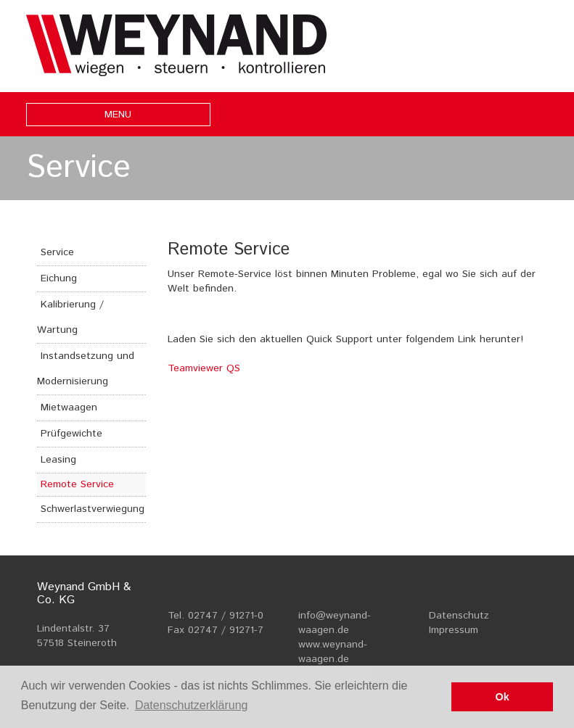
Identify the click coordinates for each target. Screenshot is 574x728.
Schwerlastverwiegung (93, 509)
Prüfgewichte (71, 434)
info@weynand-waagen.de (335, 623)
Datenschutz (459, 616)
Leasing (58, 460)
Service (57, 252)
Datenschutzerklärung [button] (192, 705)
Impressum (454, 630)
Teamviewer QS (204, 368)
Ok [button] (503, 697)
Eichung (59, 278)
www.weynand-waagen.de (333, 652)
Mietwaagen (69, 408)
